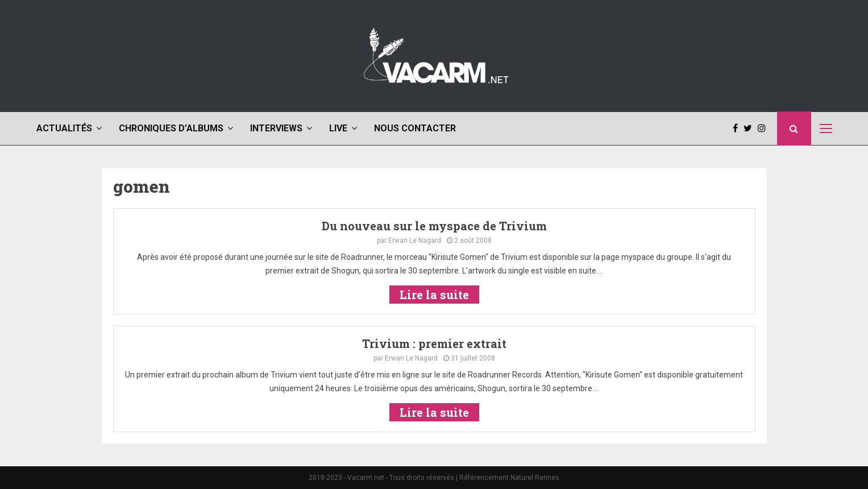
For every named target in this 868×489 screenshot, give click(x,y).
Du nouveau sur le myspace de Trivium (434, 226)
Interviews (276, 128)
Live (338, 128)
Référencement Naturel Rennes (509, 478)
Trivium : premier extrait (434, 343)
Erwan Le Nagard (415, 241)
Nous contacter (415, 128)
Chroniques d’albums (171, 128)
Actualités (64, 128)
